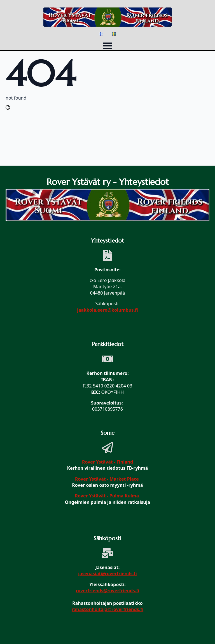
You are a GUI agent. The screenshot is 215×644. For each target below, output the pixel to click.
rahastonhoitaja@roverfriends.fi (107, 609)
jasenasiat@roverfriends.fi (107, 574)
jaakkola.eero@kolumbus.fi (107, 310)
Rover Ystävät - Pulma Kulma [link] (108, 496)
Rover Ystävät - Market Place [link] (107, 479)
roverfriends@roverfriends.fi (108, 591)
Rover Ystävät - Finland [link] (107, 462)
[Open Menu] (107, 46)
